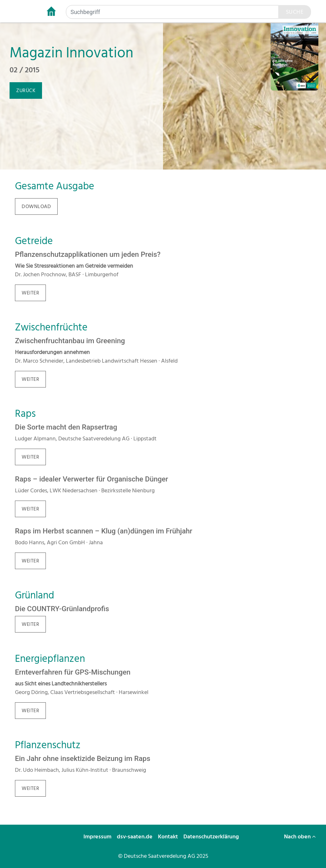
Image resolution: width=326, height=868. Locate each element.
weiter (30, 293)
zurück (26, 90)
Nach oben (300, 837)
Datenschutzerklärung (212, 837)
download (36, 206)
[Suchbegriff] (172, 12)
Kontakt (169, 837)
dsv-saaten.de (135, 837)
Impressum (98, 837)
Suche (295, 12)
